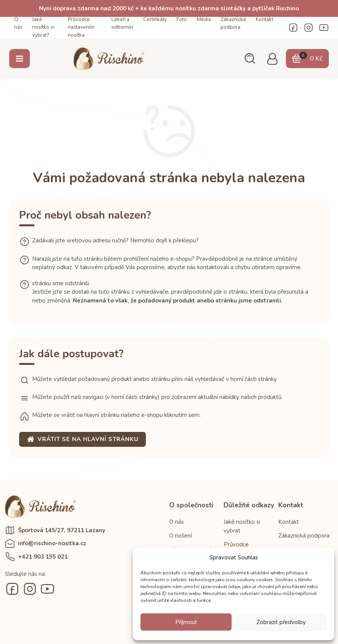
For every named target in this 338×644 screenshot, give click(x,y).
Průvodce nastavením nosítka (81, 27)
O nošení (180, 536)
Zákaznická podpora (233, 23)
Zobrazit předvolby (281, 622)
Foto (182, 19)
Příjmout (186, 622)
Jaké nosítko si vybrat (242, 526)
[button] (249, 59)
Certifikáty (155, 19)
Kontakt (265, 19)
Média (204, 19)
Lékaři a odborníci (122, 23)
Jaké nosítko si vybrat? (43, 27)
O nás (18, 23)
